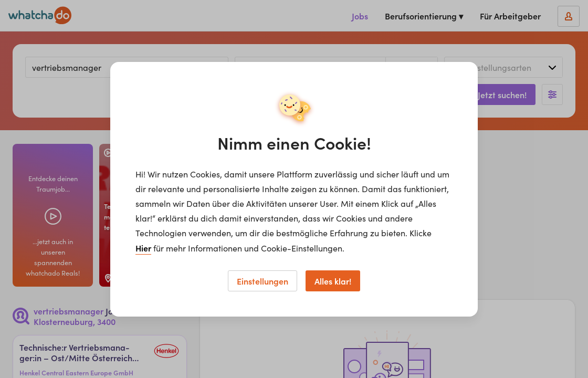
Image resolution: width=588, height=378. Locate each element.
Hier (143, 248)
